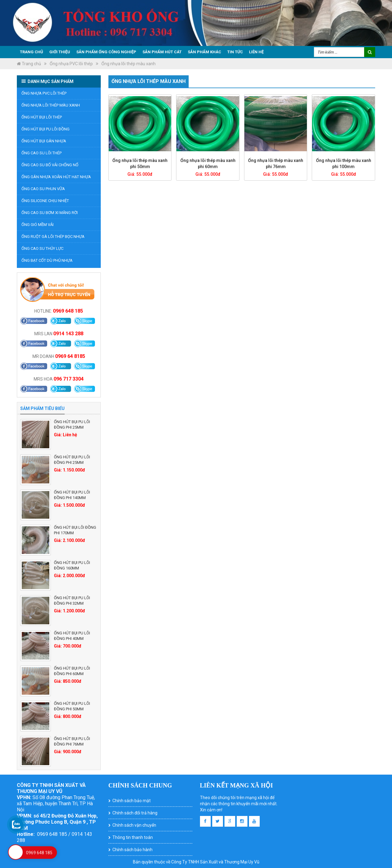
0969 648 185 (68, 311)
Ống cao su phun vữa (43, 189)
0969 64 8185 (70, 356)
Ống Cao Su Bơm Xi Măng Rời (50, 213)
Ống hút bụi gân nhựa (44, 141)
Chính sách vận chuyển (134, 825)
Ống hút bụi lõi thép (42, 117)
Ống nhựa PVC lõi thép (71, 64)
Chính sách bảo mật (132, 801)
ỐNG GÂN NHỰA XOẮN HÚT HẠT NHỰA (56, 177)
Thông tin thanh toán (133, 837)
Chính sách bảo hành (132, 850)
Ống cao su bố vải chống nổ (50, 165)
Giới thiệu (60, 52)
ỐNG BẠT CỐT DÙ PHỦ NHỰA (47, 260)
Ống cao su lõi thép (41, 153)
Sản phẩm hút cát (162, 52)
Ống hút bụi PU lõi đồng (45, 129)
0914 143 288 (68, 334)
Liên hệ (256, 52)
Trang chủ (32, 52)
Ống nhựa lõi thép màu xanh (128, 64)
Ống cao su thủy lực (42, 248)
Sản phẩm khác (204, 52)
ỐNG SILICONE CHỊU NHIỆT (45, 201)
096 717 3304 (69, 379)
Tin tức (235, 52)
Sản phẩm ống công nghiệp (106, 52)
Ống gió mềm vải (38, 225)
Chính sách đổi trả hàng (135, 813)
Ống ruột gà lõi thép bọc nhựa (53, 237)
